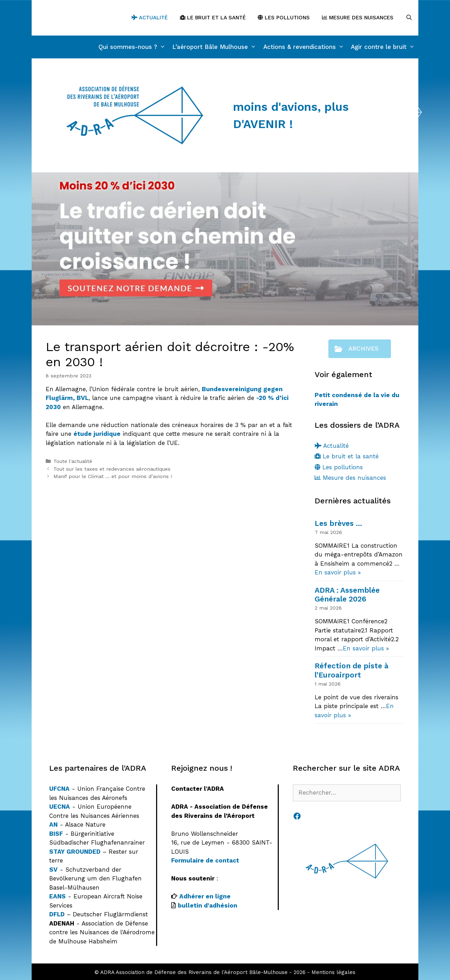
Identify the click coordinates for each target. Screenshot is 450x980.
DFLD (57, 914)
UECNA (60, 807)
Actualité (150, 18)
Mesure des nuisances (358, 18)
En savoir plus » (338, 572)
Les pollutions (284, 18)
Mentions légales (333, 972)
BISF (56, 834)
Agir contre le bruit (385, 47)
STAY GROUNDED (75, 852)
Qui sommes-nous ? (134, 47)
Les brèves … (338, 523)
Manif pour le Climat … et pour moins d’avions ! (113, 476)
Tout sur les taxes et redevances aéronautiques (112, 469)
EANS (57, 896)
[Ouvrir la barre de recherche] (409, 18)
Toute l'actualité (73, 461)
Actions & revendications (306, 47)
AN (53, 825)
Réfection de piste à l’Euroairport (352, 670)
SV (53, 870)
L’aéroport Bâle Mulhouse (216, 47)
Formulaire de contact (205, 860)
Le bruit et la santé (213, 18)
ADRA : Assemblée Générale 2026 (347, 594)
